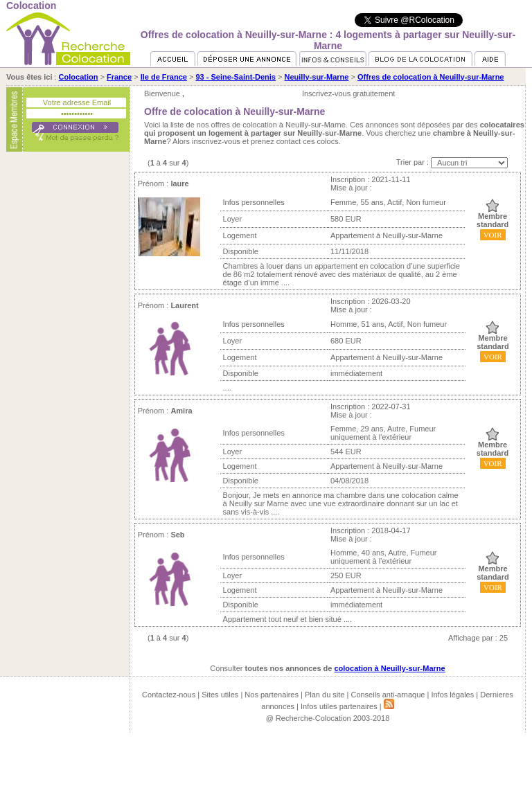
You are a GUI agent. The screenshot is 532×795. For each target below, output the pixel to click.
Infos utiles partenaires (339, 706)
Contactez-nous (169, 695)
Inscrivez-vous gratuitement (349, 93)
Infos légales (452, 695)
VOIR (493, 235)
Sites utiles (220, 695)
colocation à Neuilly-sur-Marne (389, 668)
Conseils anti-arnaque (388, 695)
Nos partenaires (272, 695)
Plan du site (325, 695)
